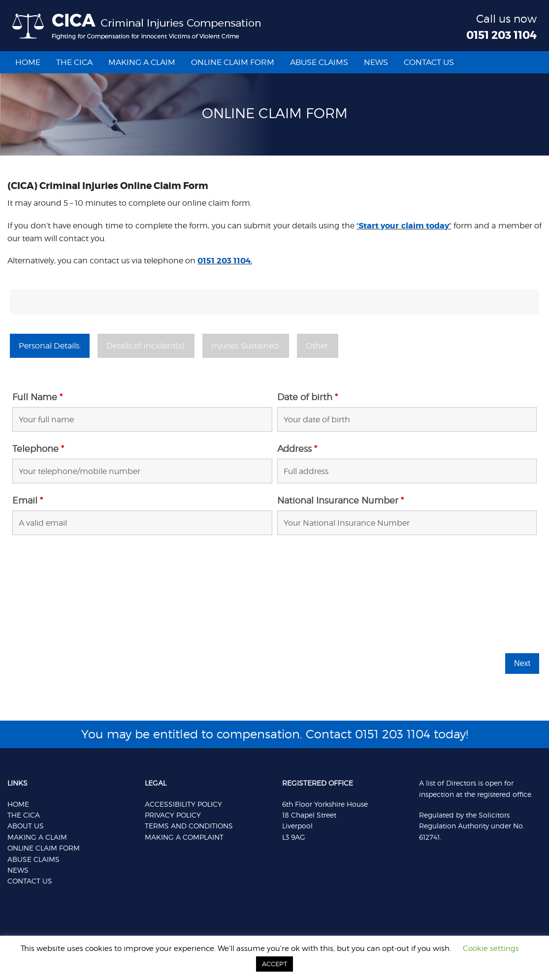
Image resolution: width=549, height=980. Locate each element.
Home (28, 62)
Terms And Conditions (189, 826)
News (376, 62)
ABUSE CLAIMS (33, 859)
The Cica (74, 62)
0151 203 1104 (501, 35)
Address (297, 449)
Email (28, 501)
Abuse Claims (319, 62)
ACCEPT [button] (274, 964)
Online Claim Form (233, 62)
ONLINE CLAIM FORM (44, 848)
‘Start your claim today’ (404, 226)
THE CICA (24, 815)
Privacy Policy (173, 815)
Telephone (38, 449)
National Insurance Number (340, 501)
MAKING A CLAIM (37, 837)
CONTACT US (429, 62)
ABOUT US (26, 826)
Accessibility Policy (183, 804)
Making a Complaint (184, 837)
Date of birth (307, 397)
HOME (18, 804)
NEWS (18, 870)
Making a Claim (142, 62)
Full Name (37, 397)
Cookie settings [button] (491, 948)
